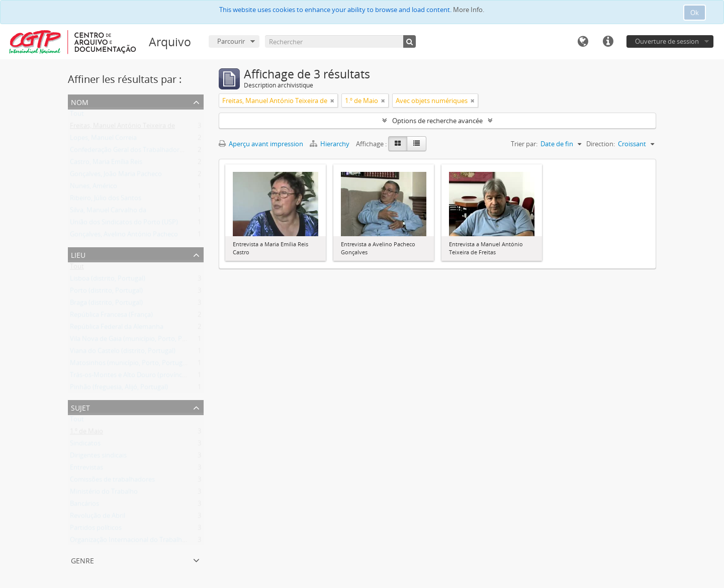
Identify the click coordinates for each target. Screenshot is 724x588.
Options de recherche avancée (437, 121)
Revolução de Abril (98, 518)
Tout (77, 116)
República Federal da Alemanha (117, 329)
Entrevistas (86, 469)
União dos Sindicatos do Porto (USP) (124, 224)
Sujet (80, 407)
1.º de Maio (86, 433)
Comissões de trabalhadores (112, 481)
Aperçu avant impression (261, 144)
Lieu (78, 254)
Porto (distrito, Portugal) (106, 292)
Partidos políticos (96, 530)
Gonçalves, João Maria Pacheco (116, 176)
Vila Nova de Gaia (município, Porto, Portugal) (138, 341)
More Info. (469, 10)
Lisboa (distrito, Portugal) (108, 280)
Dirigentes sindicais (98, 457)
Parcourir (231, 41)
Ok (695, 13)
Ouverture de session (667, 41)
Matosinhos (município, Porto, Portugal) (130, 365)
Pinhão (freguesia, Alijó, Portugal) (119, 389)
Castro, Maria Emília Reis (106, 164)
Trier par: (524, 144)
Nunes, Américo (94, 188)
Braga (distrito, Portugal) (106, 305)
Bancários (84, 506)
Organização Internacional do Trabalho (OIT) (136, 542)
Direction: (601, 144)
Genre (82, 560)
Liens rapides (608, 42)
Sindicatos (85, 445)
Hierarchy (330, 144)
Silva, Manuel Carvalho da (108, 212)
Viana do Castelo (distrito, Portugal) (123, 353)
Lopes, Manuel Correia (103, 140)
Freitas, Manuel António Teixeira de (122, 128)
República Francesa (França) (111, 317)
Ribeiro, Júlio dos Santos (106, 200)
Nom (80, 101)
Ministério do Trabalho (104, 494)
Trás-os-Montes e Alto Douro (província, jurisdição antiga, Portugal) (170, 377)
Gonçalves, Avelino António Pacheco (124, 236)
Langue (583, 42)
